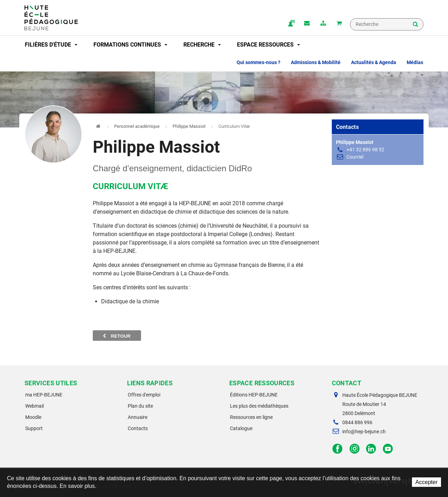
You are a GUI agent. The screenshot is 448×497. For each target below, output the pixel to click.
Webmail (34, 406)
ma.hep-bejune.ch (291, 24)
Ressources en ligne (251, 417)
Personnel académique (137, 126)
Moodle (33, 417)
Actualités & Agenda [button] (374, 62)
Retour (117, 336)
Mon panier (339, 24)
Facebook (338, 449)
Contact (307, 24)
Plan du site (140, 406)
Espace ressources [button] (268, 45)
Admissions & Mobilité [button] (316, 62)
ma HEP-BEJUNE (44, 395)
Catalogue (241, 428)
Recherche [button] (202, 45)
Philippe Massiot (189, 126)
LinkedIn (371, 449)
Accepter (426, 482)
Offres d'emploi (144, 395)
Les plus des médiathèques (259, 406)
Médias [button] (415, 62)
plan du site (323, 24)
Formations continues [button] (130, 45)
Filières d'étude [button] (51, 45)
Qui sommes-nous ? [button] (258, 62)
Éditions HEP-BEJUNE (254, 395)
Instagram (354, 449)
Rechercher (415, 25)
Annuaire (138, 417)
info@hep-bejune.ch (364, 432)
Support (34, 428)
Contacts (138, 428)
